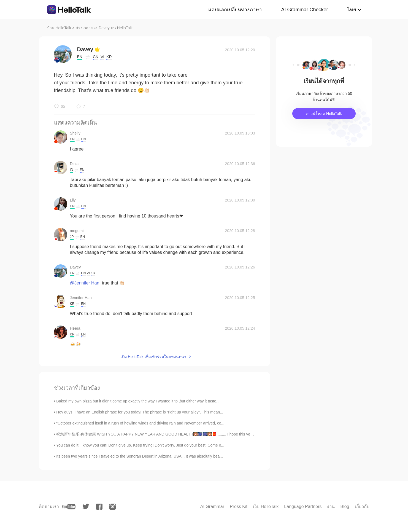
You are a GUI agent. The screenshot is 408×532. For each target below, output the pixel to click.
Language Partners (303, 507)
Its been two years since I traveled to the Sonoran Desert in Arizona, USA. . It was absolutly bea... (140, 456)
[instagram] (113, 507)
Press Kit (239, 507)
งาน (331, 507)
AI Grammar (212, 507)
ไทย (352, 10)
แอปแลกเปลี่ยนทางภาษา (235, 10)
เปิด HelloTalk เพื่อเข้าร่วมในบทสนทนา (153, 357)
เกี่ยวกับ (362, 507)
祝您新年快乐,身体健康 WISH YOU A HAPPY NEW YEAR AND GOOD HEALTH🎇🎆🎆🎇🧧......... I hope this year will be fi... (164, 434)
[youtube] (69, 507)
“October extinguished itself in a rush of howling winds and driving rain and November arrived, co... (140, 423)
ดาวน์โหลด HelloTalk (324, 114)
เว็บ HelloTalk (266, 507)
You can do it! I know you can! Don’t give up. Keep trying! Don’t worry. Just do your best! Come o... (140, 445)
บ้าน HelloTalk (59, 28)
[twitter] (86, 507)
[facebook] (99, 507)
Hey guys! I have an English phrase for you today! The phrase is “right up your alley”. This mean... (140, 412)
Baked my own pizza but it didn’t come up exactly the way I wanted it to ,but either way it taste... (138, 401)
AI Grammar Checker (304, 10)
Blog (345, 507)
